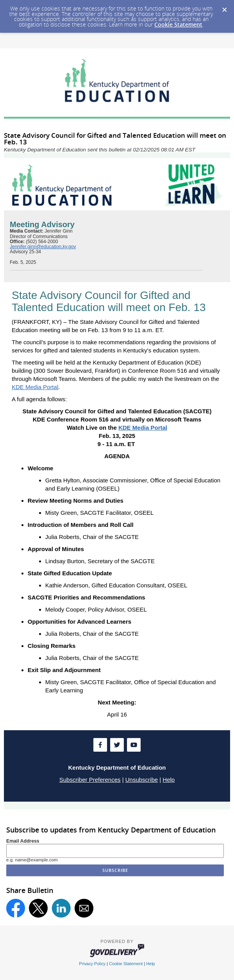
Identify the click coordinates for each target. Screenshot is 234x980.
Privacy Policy (92, 964)
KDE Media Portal (35, 387)
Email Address (23, 841)
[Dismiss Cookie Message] (224, 7)
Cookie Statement (178, 24)
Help (169, 780)
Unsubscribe (142, 780)
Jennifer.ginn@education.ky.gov (43, 247)
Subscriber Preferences (90, 780)
